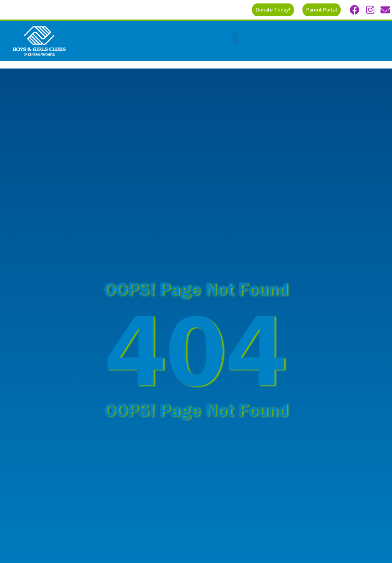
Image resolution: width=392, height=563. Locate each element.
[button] (235, 39)
